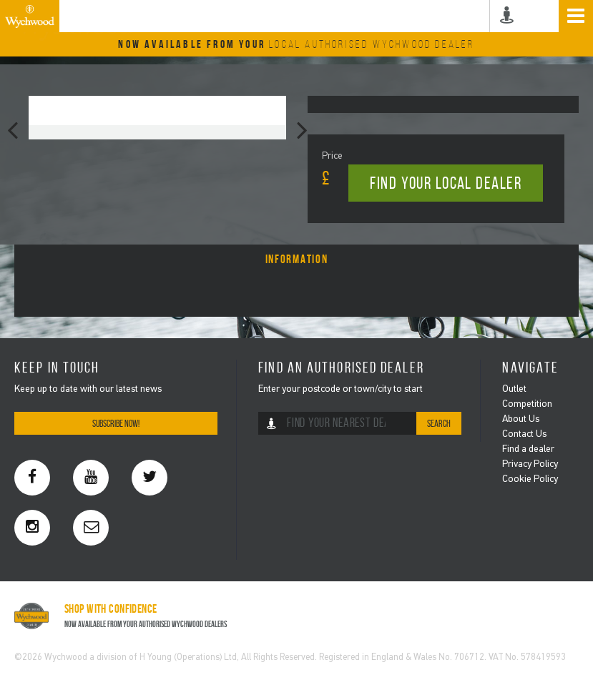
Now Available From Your (296, 44)
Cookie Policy (530, 479)
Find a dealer (528, 449)
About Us (521, 419)
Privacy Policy (530, 464)
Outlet (514, 389)
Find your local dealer (446, 183)
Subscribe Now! (116, 424)
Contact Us (524, 434)
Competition (527, 404)
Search (439, 424)
